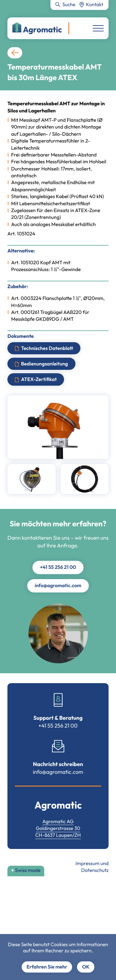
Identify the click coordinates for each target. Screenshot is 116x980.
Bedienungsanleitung (45, 364)
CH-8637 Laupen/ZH (58, 835)
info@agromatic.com (58, 586)
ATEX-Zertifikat (39, 379)
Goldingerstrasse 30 (58, 828)
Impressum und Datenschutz (92, 867)
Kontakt (95, 5)
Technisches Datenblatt (47, 348)
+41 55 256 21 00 (58, 567)
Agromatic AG (58, 822)
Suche (69, 5)
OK (86, 967)
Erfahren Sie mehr (47, 967)
